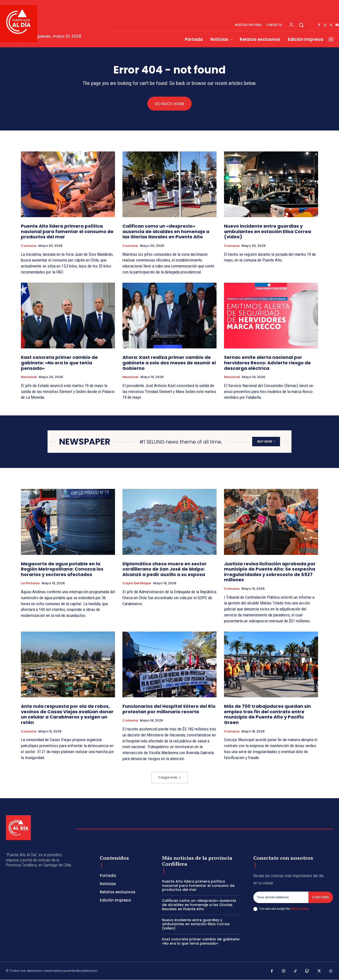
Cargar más (170, 777)
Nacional (29, 377)
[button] (301, 25)
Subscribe (321, 897)
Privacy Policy (299, 909)
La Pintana (30, 584)
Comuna (29, 246)
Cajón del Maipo (137, 584)
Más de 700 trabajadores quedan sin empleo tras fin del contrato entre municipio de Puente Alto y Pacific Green (267, 715)
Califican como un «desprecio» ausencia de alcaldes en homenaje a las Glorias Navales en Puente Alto (166, 232)
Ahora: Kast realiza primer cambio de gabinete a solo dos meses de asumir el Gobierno (169, 363)
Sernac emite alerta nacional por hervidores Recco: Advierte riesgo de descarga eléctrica (267, 363)
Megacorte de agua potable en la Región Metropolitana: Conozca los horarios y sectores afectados (62, 569)
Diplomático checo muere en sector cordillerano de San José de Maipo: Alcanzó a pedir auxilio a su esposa (165, 569)
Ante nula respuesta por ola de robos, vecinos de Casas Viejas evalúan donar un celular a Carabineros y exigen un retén (67, 715)
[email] (281, 898)
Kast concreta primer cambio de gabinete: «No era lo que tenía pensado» (59, 363)
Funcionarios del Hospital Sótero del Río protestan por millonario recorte (169, 709)
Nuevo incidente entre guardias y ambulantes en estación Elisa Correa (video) (268, 232)
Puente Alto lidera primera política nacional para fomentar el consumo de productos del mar (67, 232)
